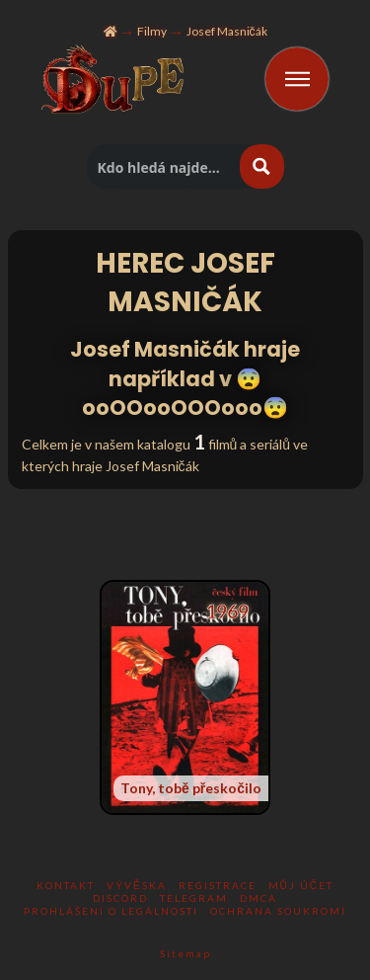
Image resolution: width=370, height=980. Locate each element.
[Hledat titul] (164, 166)
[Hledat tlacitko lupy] (262, 166)
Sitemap (185, 953)
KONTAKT (66, 885)
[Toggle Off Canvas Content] (297, 79)
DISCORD (120, 898)
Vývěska (137, 885)
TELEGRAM (194, 898)
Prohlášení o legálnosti (111, 911)
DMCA (259, 898)
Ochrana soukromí (278, 911)
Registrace (218, 885)
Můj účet (301, 885)
